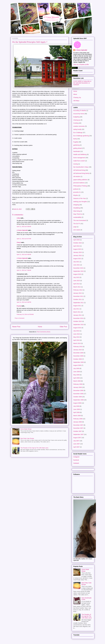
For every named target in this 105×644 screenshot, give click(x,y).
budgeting (76, 117)
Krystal (19, 306)
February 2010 (78, 347)
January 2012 (78, 293)
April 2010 (76, 340)
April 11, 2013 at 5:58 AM (24, 227)
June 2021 (77, 265)
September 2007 (78, 434)
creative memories (79, 126)
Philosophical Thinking (80, 186)
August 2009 (77, 365)
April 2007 (76, 447)
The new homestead (80, 220)
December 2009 (78, 353)
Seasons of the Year (80, 198)
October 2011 (78, 299)
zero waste (77, 230)
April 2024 (76, 246)
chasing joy (77, 120)
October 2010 (78, 321)
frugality (76, 142)
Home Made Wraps (26, 429)
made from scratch (79, 161)
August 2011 (77, 306)
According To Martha (80, 111)
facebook (76, 460)
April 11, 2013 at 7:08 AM (24, 270)
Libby (18, 218)
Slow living (77, 211)
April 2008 (76, 412)
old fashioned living (79, 170)
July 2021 (76, 262)
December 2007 (78, 425)
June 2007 (77, 444)
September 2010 (78, 325)
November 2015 (78, 268)
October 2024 (78, 243)
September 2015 (78, 271)
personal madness (79, 183)
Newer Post (16, 327)
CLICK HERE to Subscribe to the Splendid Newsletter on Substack (82, 83)
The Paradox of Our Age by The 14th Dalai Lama (34, 448)
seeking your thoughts (80, 202)
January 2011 (78, 315)
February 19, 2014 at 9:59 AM (25, 314)
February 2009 (78, 384)
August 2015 (77, 274)
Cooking (76, 123)
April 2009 (76, 378)
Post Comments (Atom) (44, 332)
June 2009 (77, 372)
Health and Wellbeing (80, 154)
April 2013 (76, 284)
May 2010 (76, 337)
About (75, 94)
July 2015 (76, 277)
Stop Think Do (78, 214)
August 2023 (77, 249)
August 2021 (77, 259)
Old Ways (76, 101)
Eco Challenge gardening (81, 136)
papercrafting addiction (80, 180)
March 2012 (77, 287)
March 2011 (77, 312)
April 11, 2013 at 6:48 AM (24, 254)
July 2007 (76, 441)
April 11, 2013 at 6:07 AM (24, 239)
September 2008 (78, 400)
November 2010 (78, 318)
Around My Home (79, 114)
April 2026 (76, 240)
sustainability (77, 217)
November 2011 (78, 296)
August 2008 (77, 403)
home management (79, 158)
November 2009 (78, 356)
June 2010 (77, 334)
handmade (77, 151)
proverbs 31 (77, 192)
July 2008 (76, 406)
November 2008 (78, 394)
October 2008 (78, 397)
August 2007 (77, 438)
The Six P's (77, 224)
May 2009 (76, 375)
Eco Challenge (78, 133)
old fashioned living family (81, 173)
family (75, 139)
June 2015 (77, 281)
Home (40, 327)
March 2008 (77, 416)
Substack (76, 463)
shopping (76, 205)
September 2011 (78, 303)
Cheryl (19, 242)
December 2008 (78, 390)
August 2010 (77, 328)
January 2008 (78, 422)
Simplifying (77, 208)
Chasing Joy (77, 97)
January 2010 (78, 350)
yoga (75, 227)
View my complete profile (81, 64)
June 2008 (77, 409)
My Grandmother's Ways (81, 167)
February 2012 (78, 290)
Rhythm (76, 195)
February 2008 (78, 419)
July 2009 (76, 368)
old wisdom (77, 176)
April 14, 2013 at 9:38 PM (24, 302)
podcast (76, 189)
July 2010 (76, 331)
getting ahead (78, 148)
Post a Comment (20, 318)
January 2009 (78, 387)
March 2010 (77, 343)
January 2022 (78, 255)
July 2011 (76, 309)
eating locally (77, 129)
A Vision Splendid (22, 230)
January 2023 (78, 252)
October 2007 (78, 431)
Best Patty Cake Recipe (27, 438)
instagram (76, 457)
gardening (76, 145)
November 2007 (78, 428)
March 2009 (77, 381)
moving (76, 164)
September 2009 (78, 362)
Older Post (63, 327)
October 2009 (78, 359)
